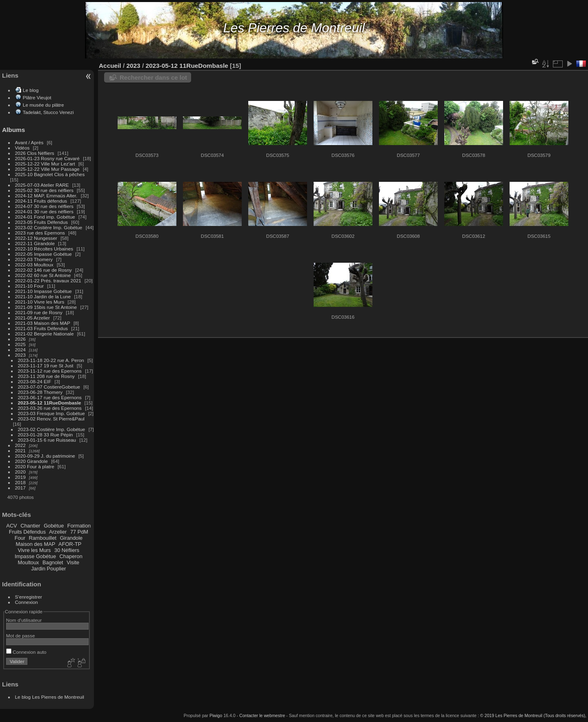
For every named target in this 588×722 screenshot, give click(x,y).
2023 (20, 355)
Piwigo (216, 715)
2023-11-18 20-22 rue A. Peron (51, 360)
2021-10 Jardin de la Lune (43, 296)
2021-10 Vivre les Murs (40, 302)
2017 (20, 488)
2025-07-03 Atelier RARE (42, 185)
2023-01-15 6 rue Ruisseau (47, 440)
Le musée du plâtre (43, 105)
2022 (20, 445)
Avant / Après (29, 142)
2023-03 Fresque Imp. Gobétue (51, 413)
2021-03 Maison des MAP (43, 323)
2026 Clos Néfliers (35, 153)
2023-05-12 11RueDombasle (50, 403)
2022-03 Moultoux (34, 265)
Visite (73, 562)
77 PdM (79, 532)
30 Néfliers (67, 550)
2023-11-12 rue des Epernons (50, 371)
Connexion (27, 602)
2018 (20, 482)
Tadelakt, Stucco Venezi (48, 112)
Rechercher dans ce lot (153, 77)
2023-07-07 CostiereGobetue (49, 387)
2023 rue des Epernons (40, 233)
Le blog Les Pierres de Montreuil (50, 697)
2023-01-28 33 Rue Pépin (46, 435)
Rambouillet (43, 538)
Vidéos (22, 148)
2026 (20, 339)
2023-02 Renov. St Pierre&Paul (51, 419)
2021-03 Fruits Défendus (42, 328)
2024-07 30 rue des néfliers (44, 206)
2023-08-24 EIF (35, 381)
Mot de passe (21, 636)
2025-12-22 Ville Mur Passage (47, 169)
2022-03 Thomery (34, 259)
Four (20, 538)
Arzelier (58, 532)
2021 (20, 450)
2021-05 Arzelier (33, 318)
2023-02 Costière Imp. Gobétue (49, 227)
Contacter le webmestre (262, 715)
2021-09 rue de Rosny (39, 312)
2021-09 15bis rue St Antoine (46, 307)
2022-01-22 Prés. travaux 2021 (48, 281)
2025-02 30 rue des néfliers (44, 190)
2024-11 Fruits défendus (41, 201)
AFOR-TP (70, 544)
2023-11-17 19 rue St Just (46, 365)
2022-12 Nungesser (36, 238)
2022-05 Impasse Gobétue (43, 254)
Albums (13, 130)
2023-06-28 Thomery (40, 392)
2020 (20, 472)
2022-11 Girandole (35, 243)
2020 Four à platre (35, 466)
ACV (11, 526)
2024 (20, 350)
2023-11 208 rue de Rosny (46, 376)
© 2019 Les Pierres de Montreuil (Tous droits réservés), (533, 715)
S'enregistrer (29, 597)
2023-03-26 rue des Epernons (50, 408)
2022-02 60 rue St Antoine (43, 275)
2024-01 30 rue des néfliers (45, 211)
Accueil (110, 66)
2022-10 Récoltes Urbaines (44, 249)
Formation (79, 526)
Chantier (30, 526)
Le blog (31, 90)
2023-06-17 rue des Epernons (50, 397)
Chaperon (71, 556)
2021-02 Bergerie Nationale (45, 334)
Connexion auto (26, 652)
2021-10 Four (30, 286)
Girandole (71, 538)
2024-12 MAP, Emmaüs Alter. (46, 196)
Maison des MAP (36, 544)
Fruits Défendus (27, 532)
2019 (20, 477)
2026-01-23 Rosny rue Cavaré (47, 158)
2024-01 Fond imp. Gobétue (45, 217)
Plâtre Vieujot (37, 97)
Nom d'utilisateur (24, 620)
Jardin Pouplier (48, 569)
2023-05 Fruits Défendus (42, 222)
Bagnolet (53, 562)
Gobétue (54, 526)
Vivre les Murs (35, 550)
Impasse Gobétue (35, 556)
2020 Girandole (31, 461)
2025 (20, 344)
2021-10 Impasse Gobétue (43, 291)
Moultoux (29, 562)
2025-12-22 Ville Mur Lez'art (45, 164)
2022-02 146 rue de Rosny (43, 270)
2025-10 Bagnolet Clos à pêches (50, 174)
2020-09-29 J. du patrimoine (45, 456)
